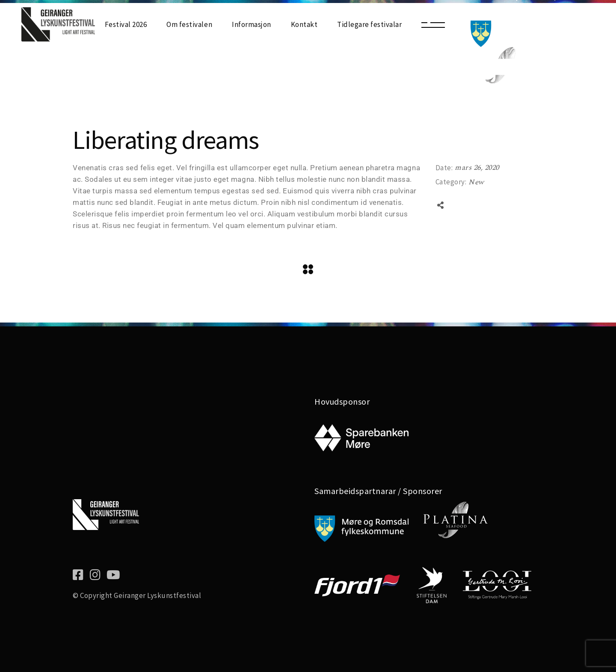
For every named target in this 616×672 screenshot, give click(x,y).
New (476, 182)
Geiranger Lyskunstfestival (157, 595)
